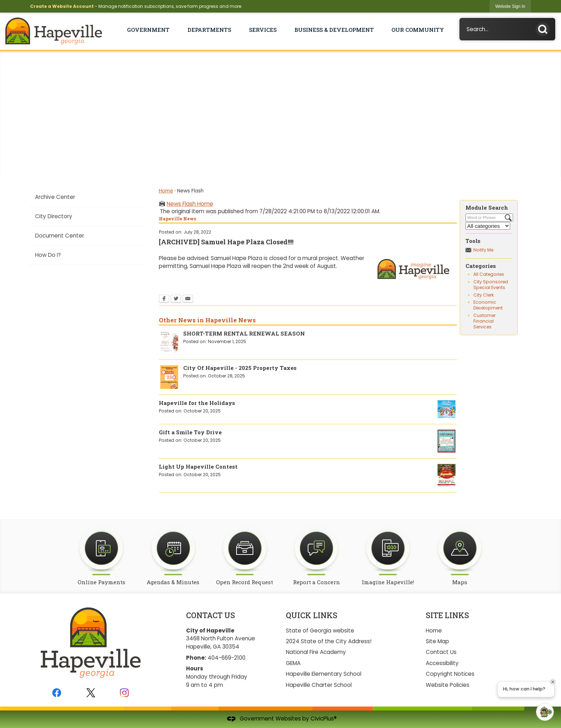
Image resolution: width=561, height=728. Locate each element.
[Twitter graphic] (91, 693)
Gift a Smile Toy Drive (190, 432)
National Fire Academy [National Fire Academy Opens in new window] (316, 652)
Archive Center (55, 197)
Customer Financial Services (484, 321)
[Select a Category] (488, 226)
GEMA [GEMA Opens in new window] (293, 663)
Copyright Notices (450, 674)
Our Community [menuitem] (418, 30)
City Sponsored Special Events (491, 285)
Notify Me (483, 250)
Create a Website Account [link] (62, 6)
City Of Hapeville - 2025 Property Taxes (240, 368)
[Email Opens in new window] (188, 299)
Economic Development (488, 305)
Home (166, 191)
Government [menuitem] (148, 30)
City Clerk (484, 295)
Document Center (60, 236)
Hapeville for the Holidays (197, 403)
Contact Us (441, 652)
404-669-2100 (226, 658)
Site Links (447, 615)
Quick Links (312, 615)
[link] (510, 6)
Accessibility (442, 663)
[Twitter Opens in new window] (176, 299)
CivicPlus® (324, 719)
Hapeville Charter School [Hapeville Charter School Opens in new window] (319, 685)
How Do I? (48, 255)
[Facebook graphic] (57, 693)
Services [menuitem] (263, 30)
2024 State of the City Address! (329, 641)
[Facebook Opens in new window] (164, 299)
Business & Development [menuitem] (334, 30)
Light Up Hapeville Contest (198, 466)
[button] (545, 28)
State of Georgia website (320, 631)
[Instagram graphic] (124, 693)
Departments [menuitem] (209, 30)
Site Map (437, 641)
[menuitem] (87, 197)
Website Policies (448, 685)
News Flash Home (190, 204)
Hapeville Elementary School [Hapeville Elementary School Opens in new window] (324, 674)
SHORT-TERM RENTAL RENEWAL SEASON (244, 333)
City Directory (54, 216)
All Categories (489, 274)
